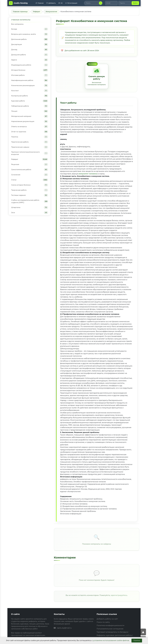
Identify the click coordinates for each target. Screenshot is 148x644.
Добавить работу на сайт (107, 619)
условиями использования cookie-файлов (111, 640)
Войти (135, 3)
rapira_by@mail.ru (64, 628)
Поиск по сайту (103, 622)
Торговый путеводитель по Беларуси (112, 632)
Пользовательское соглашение (110, 629)
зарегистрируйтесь (119, 595)
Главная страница (20, 12)
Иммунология (51, 12)
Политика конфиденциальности (110, 625)
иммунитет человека (88, 174)
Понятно (137, 641)
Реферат (37, 12)
